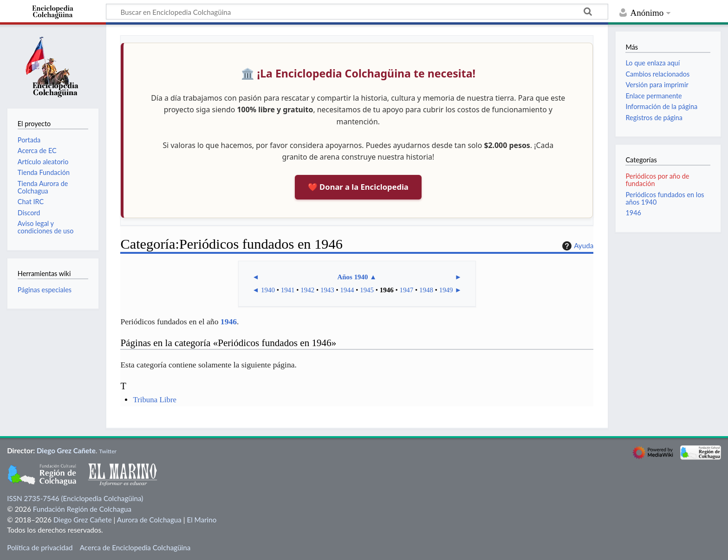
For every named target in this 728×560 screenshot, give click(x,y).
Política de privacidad (40, 547)
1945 (367, 290)
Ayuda (577, 246)
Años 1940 (352, 277)
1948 (426, 290)
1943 (327, 290)
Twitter (108, 451)
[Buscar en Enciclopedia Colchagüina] (357, 12)
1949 (446, 290)
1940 (268, 290)
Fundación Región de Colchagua (82, 509)
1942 (307, 290)
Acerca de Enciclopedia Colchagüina (135, 547)
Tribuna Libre (155, 400)
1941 (288, 290)
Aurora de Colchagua (149, 520)
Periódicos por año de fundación (657, 180)
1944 (347, 290)
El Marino (201, 520)
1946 (387, 290)
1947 (406, 290)
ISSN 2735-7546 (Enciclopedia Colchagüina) (75, 498)
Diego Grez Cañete (66, 451)
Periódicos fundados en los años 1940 (665, 198)
